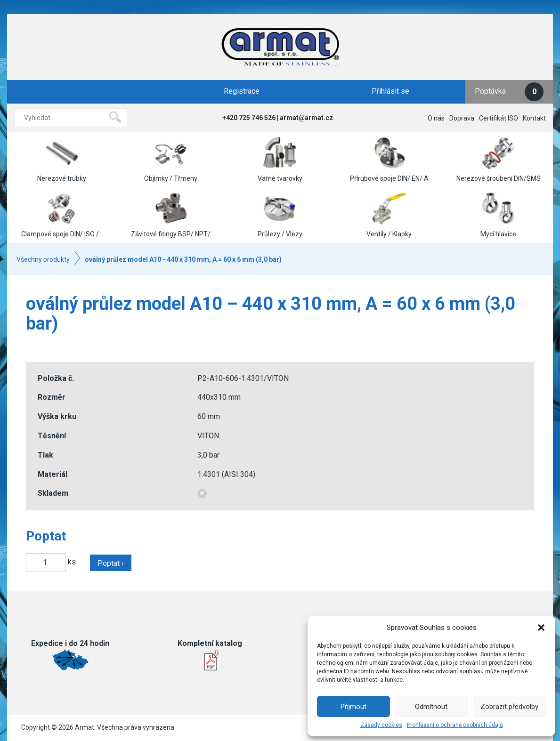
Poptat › (111, 563)
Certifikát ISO (499, 118)
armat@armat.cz (306, 118)
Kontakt (534, 118)
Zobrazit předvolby (509, 707)
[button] (541, 628)
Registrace (242, 91)
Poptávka (509, 92)
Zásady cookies (381, 725)
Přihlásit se (390, 91)
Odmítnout (431, 707)
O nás (436, 118)
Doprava (462, 118)
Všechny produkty (43, 259)
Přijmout (353, 707)
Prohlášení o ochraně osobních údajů (455, 725)
